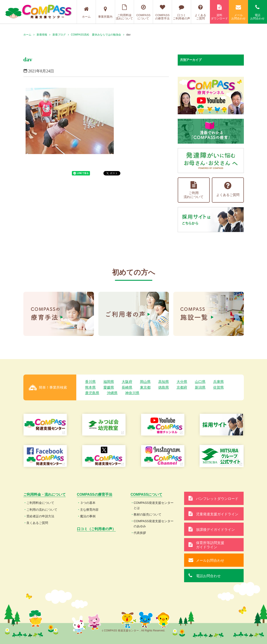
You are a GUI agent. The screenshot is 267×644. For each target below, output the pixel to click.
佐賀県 (218, 387)
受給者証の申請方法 (40, 516)
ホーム (86, 12)
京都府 (182, 387)
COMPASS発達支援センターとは (154, 505)
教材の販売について (148, 514)
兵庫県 (218, 382)
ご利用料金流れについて (124, 12)
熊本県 (90, 387)
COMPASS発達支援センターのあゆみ (154, 523)
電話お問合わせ (258, 12)
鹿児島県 (92, 393)
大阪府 (127, 382)
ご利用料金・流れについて (45, 494)
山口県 (200, 382)
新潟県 (200, 387)
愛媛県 (109, 387)
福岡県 (109, 382)
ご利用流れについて (194, 190)
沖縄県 (112, 393)
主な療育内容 (89, 510)
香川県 (90, 382)
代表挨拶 (140, 533)
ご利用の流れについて (42, 510)
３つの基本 (88, 503)
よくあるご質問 (201, 12)
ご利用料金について (40, 503)
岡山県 (145, 382)
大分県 (182, 382)
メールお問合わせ (238, 12)
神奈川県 (132, 393)
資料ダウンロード (219, 12)
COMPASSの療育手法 (162, 12)
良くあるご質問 (37, 523)
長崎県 (127, 387)
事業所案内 (105, 12)
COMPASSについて (143, 12)
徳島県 (164, 387)
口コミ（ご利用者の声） (96, 529)
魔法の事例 (88, 516)
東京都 (145, 387)
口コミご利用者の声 (181, 12)
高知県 (164, 382)
